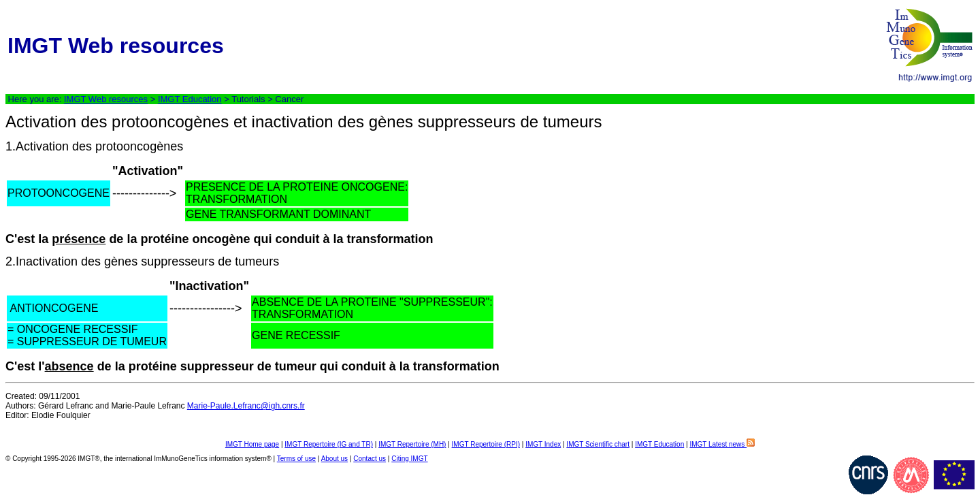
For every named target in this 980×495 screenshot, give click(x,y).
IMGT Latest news (722, 444)
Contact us (370, 459)
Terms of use (296, 459)
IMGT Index (543, 444)
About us (334, 459)
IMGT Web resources (106, 99)
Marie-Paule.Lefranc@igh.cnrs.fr (246, 406)
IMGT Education (190, 99)
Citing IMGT (409, 459)
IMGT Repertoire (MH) (412, 444)
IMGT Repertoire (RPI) (486, 444)
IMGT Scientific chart (598, 444)
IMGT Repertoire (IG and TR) (329, 444)
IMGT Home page (252, 444)
